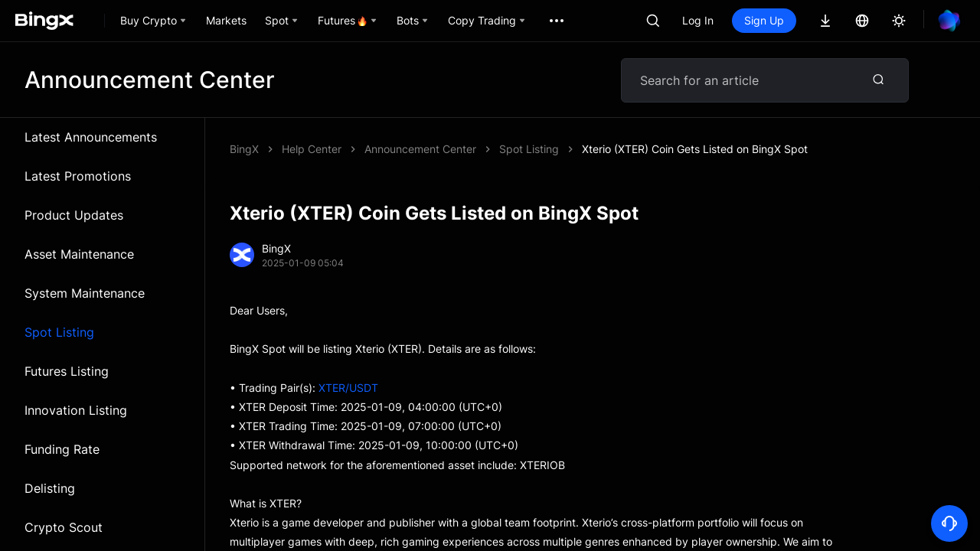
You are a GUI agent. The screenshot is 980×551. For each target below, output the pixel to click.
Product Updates (74, 215)
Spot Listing (59, 332)
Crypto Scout (64, 527)
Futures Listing (67, 371)
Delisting (50, 488)
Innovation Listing (76, 410)
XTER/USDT (348, 388)
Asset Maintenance (79, 254)
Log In (698, 20)
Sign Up (764, 20)
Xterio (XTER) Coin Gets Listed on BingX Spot (695, 149)
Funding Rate (62, 449)
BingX (244, 149)
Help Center (312, 149)
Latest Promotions (78, 176)
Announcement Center (420, 149)
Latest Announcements (91, 137)
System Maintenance (85, 293)
